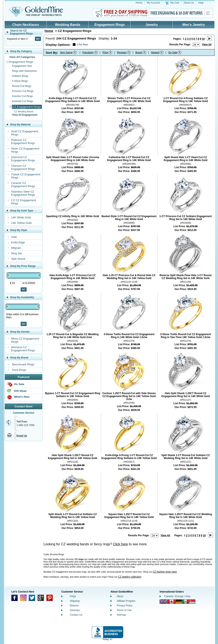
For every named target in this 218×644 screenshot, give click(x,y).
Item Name (66, 52)
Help (201, 3)
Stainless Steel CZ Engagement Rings (23, 193)
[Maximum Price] (32, 283)
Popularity (88, 52)
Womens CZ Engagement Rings (23, 349)
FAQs (73, 596)
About (120, 596)
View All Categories (22, 57)
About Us (189, 3)
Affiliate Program (126, 601)
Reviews (122, 52)
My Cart (175, 3)
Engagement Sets (22, 66)
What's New (22, 397)
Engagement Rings (110, 25)
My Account (153, 3)
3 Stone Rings (20, 81)
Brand (139, 52)
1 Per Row (82, 45)
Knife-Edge (18, 242)
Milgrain (16, 248)
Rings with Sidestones (24, 71)
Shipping (75, 601)
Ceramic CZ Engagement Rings (23, 185)
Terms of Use (124, 610)
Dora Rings (19, 370)
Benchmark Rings (23, 364)
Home (139, 3)
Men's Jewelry (194, 25)
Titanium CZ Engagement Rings (23, 167)
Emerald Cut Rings (23, 101)
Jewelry (152, 25)
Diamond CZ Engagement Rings (23, 159)
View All (207, 45)
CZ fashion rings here (165, 572)
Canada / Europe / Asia (177, 596)
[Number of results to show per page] (196, 45)
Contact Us (76, 615)
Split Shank (18, 259)
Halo (14, 237)
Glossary (75, 610)
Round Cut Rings (22, 86)
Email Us (22, 436)
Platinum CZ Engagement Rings (23, 142)
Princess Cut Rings (23, 91)
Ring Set (16, 253)
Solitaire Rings (20, 76)
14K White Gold (21, 217)
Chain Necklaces (26, 25)
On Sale (19, 384)
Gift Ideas (20, 391)
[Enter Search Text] (20, 39)
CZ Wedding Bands (24, 111)
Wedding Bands (68, 25)
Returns (74, 606)
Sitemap (121, 615)
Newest (155, 52)
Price (105, 52)
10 (203, 39)
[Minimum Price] (17, 283)
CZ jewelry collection (130, 577)
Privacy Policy (125, 606)
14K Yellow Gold (21, 223)
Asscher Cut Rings (22, 96)
